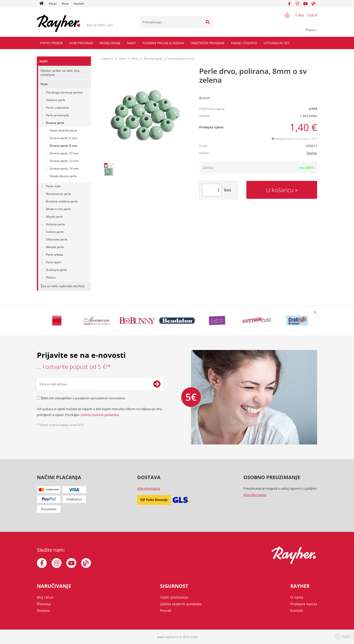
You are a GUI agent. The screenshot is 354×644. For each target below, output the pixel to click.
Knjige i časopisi (244, 43)
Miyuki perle (54, 217)
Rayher (312, 153)
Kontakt (79, 4)
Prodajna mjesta (304, 604)
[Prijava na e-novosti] (157, 384)
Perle (44, 84)
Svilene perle (55, 232)
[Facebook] (289, 4)
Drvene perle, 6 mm (63, 138)
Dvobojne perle (56, 270)
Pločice (51, 277)
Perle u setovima (57, 108)
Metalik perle (55, 247)
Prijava (311, 30)
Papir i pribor (51, 43)
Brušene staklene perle (62, 201)
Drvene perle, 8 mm (63, 146)
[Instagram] (297, 4)
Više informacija (149, 488)
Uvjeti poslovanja (174, 597)
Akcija (53, 4)
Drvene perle (55, 123)
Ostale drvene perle (63, 176)
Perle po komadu (58, 115)
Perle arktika (55, 255)
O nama (297, 597)
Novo (65, 4)
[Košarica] (298, 15)
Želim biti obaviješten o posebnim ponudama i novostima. (83, 398)
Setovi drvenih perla (63, 130)
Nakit (131, 43)
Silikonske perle (57, 239)
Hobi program (81, 43)
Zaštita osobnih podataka (100, 415)
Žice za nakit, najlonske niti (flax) (63, 286)
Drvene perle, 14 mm (64, 168)
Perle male (53, 186)
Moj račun (45, 597)
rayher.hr (107, 59)
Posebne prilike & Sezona (163, 43)
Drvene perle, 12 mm (64, 161)
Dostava (43, 610)
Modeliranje (110, 43)
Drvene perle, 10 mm (64, 153)
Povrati (166, 610)
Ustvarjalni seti (277, 43)
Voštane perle (55, 224)
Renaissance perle (59, 194)
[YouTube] (306, 4)
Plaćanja (44, 604)
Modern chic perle (58, 209)
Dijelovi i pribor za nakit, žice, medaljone (60, 73)
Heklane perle (56, 100)
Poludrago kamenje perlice (64, 92)
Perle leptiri (54, 262)
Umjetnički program (207, 43)
